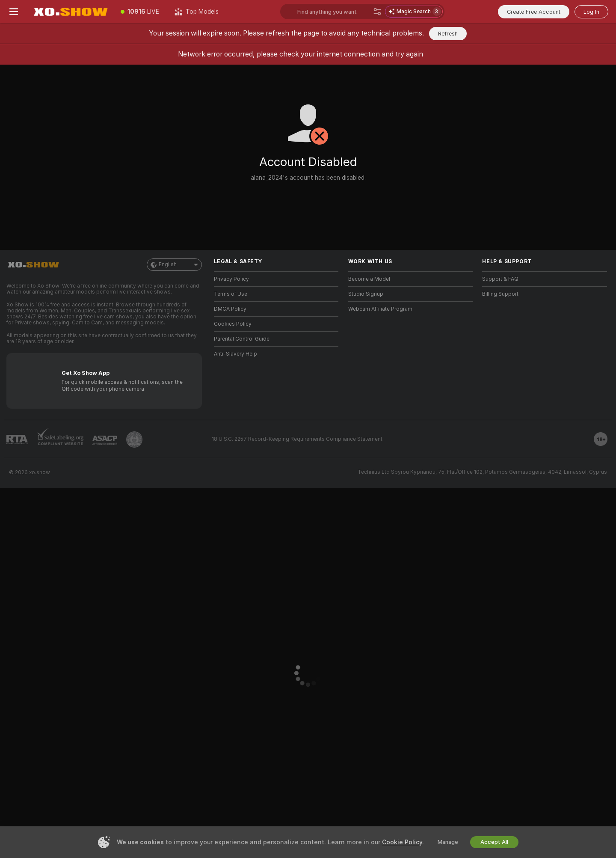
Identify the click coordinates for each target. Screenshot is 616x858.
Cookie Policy (402, 842)
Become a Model (369, 279)
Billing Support (500, 294)
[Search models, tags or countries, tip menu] (333, 12)
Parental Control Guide (242, 339)
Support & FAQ (500, 279)
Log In (591, 12)
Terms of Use (231, 294)
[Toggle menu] (14, 12)
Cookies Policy (233, 324)
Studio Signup (366, 294)
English (174, 265)
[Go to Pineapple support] (134, 439)
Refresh (448, 34)
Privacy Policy (231, 279)
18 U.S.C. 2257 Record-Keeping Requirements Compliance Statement (297, 439)
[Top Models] (197, 12)
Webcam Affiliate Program (380, 309)
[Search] (377, 12)
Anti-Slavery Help (235, 354)
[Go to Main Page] (70, 12)
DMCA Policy (230, 309)
